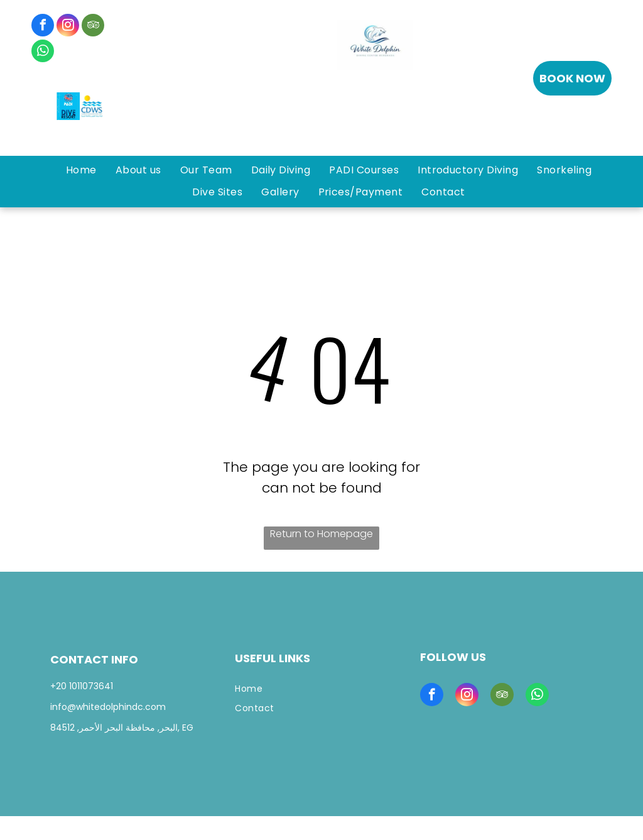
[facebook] (43, 27)
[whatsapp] (43, 52)
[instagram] (68, 27)
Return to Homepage (321, 534)
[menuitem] (81, 170)
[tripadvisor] (93, 27)
